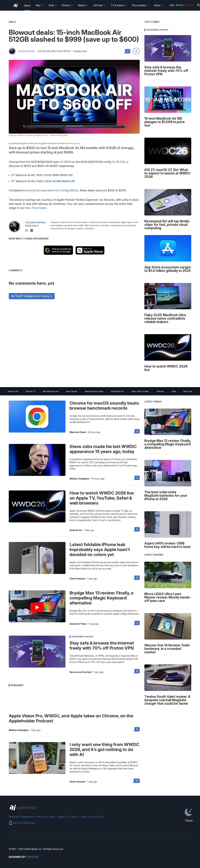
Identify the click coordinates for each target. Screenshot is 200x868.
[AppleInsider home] (16, 5)
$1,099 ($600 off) (64, 181)
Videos (75, 817)
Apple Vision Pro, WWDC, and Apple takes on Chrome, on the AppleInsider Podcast (71, 718)
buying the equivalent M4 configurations (52, 190)
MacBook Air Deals (94, 391)
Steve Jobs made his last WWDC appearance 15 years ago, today (103, 449)
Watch (83, 5)
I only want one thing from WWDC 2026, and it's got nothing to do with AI (104, 749)
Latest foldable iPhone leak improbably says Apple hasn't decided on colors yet (100, 549)
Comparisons (28, 817)
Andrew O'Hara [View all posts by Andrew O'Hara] (78, 624)
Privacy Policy (96, 817)
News (27, 5)
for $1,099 (119, 162)
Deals (52, 817)
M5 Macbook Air (51, 391)
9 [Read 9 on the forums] (137, 578)
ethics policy (74, 143)
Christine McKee (26, 51)
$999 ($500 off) (62, 175)
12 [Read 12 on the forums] (137, 781)
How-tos (42, 817)
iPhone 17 (30, 391)
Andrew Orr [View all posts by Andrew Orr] (76, 530)
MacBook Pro (118, 391)
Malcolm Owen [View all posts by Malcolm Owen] (78, 432)
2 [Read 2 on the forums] (137, 431)
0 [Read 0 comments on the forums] (128, 51)
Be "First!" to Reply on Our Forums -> (32, 296)
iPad (53, 5)
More (159, 5)
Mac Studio (72, 391)
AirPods (100, 5)
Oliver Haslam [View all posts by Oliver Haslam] (77, 579)
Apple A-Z (63, 817)
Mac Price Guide (36, 208)
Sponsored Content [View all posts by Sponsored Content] (81, 672)
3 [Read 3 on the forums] (137, 478)
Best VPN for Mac (140, 391)
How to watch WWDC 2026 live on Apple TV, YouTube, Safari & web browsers (102, 498)
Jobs (83, 817)
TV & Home (119, 5)
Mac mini (188, 391)
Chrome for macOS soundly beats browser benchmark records (104, 406)
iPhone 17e (13, 391)
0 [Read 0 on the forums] (137, 529)
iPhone (67, 5)
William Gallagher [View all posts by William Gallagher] (79, 479)
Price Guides (141, 5)
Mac (40, 5)
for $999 (66, 162)
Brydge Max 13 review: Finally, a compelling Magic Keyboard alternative (101, 598)
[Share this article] (136, 51)
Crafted (33, 857)
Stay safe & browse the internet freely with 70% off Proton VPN (102, 645)
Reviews (14, 817)
